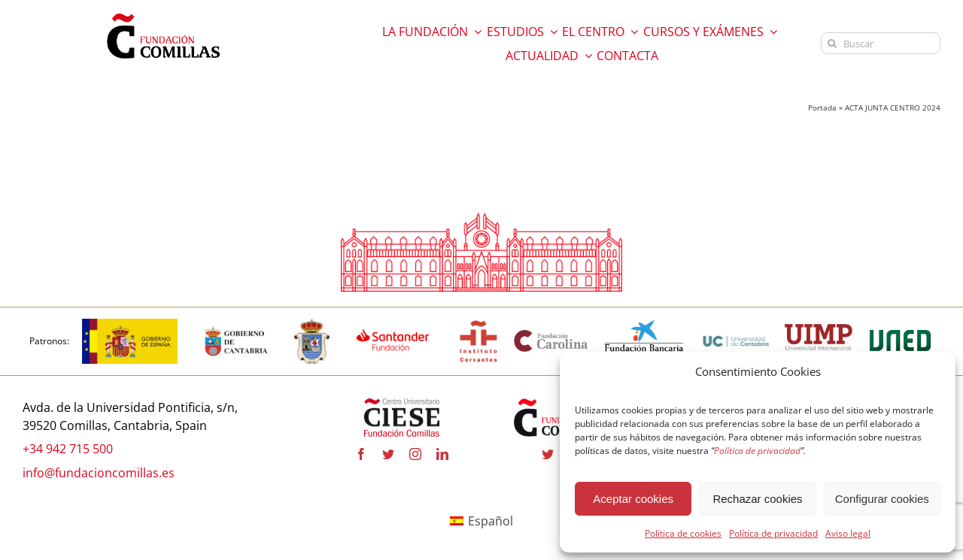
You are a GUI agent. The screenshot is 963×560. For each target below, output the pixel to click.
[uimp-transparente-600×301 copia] (819, 330)
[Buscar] (881, 43)
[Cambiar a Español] (481, 521)
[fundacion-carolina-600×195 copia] (551, 334)
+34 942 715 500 (68, 449)
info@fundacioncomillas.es (99, 473)
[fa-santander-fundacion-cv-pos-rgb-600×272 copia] (393, 325)
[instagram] (415, 454)
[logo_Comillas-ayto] (312, 325)
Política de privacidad (773, 533)
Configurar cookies (882, 499)
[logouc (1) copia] (736, 325)
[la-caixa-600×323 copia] (644, 325)
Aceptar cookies (633, 499)
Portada (822, 107)
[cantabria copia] (236, 325)
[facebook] (361, 454)
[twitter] (388, 454)
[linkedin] (442, 454)
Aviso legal (848, 533)
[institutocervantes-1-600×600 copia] (478, 325)
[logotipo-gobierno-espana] (130, 325)
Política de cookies (683, 533)
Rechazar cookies (757, 499)
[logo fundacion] (163, 14)
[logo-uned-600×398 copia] (900, 325)
